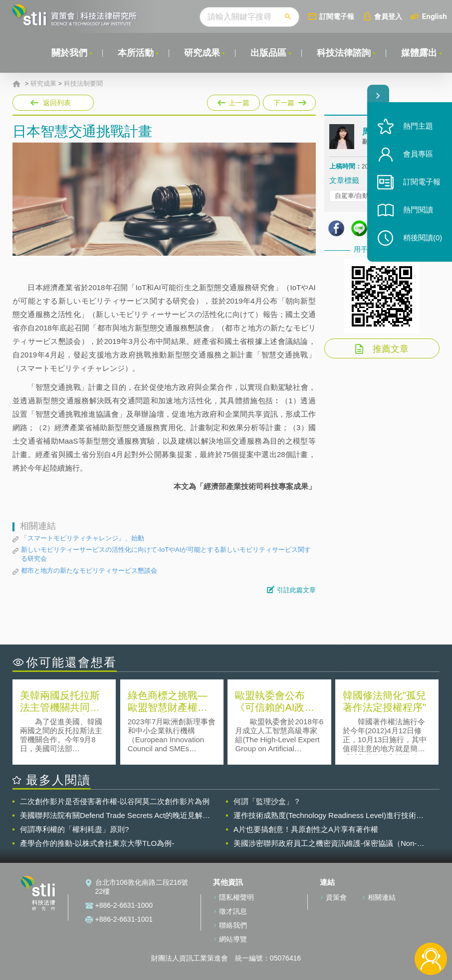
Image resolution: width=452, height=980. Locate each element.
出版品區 (268, 53)
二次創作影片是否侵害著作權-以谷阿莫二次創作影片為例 (115, 801)
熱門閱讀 (418, 210)
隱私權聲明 (236, 897)
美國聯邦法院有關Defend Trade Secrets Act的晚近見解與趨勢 (115, 816)
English (435, 16)
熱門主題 (418, 126)
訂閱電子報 (337, 16)
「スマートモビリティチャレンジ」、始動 (83, 538)
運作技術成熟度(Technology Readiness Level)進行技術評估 (329, 816)
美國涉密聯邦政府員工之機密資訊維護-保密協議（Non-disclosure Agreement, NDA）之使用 (325, 843)
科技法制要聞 (83, 84)
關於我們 (69, 53)
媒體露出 (419, 53)
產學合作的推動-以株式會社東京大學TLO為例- (97, 843)
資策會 (336, 897)
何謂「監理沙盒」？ (267, 801)
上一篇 (233, 101)
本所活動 (136, 53)
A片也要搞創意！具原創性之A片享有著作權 (306, 829)
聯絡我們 (233, 925)
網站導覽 (233, 939)
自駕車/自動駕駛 (358, 196)
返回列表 (57, 103)
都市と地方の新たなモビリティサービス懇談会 (89, 571)
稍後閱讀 (423, 238)
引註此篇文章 (296, 590)
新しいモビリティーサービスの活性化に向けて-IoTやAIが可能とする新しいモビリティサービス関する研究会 (166, 554)
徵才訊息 (233, 911)
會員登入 (388, 16)
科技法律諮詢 (344, 53)
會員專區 (418, 154)
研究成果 (202, 53)
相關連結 (382, 897)
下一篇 (289, 101)
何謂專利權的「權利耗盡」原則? (74, 829)
